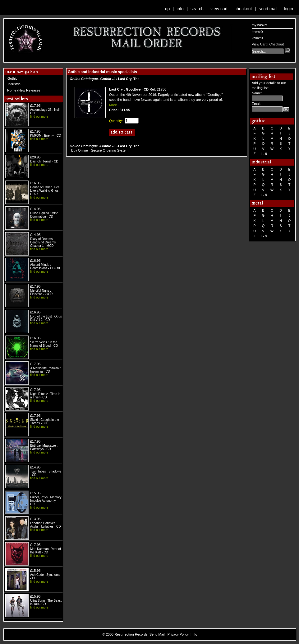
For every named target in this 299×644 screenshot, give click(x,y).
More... (114, 105)
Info (180, 9)
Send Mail (268, 9)
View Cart (219, 9)
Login (288, 9)
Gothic (12, 78)
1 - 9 (264, 154)
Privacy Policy (178, 634)
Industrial (14, 84)
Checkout (243, 9)
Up (168, 9)
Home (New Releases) (24, 90)
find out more (39, 117)
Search (197, 9)
